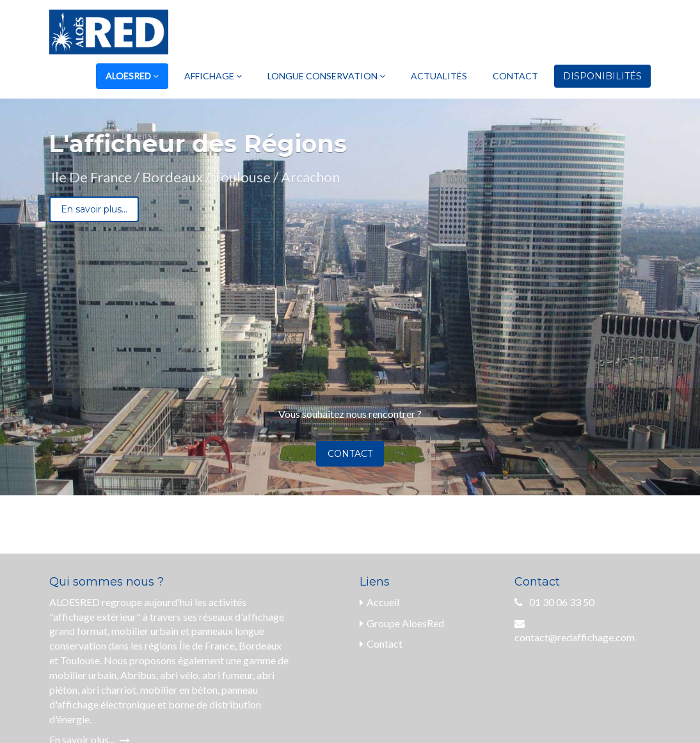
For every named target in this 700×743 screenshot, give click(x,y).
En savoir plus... (94, 209)
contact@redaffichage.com (575, 637)
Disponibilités (602, 76)
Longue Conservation (326, 76)
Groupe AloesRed (402, 623)
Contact (515, 76)
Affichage (213, 76)
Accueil (379, 602)
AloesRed (132, 76)
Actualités (439, 76)
